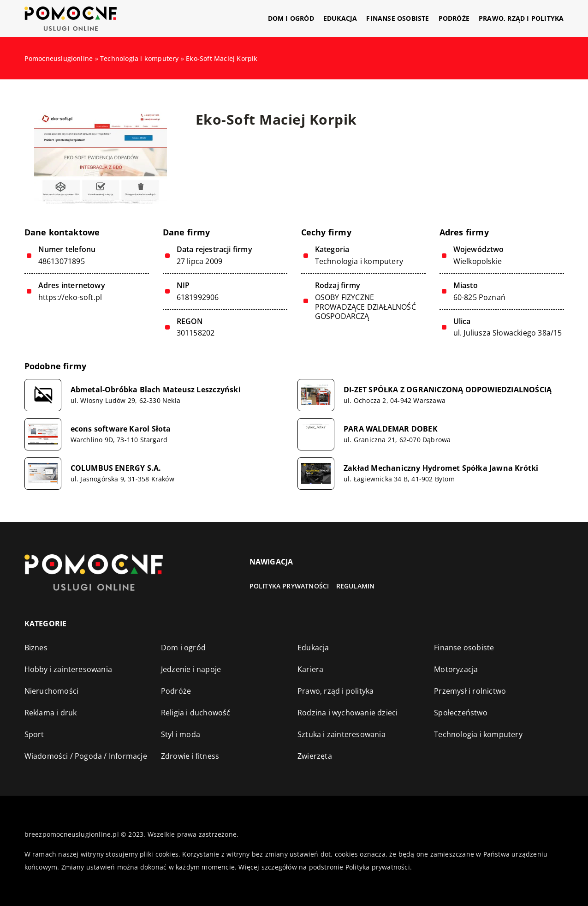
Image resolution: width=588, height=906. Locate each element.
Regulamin (356, 586)
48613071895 (62, 261)
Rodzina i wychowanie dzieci (347, 713)
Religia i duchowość (196, 713)
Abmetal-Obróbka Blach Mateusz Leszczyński (156, 390)
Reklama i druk (51, 713)
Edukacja (340, 18)
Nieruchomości (52, 691)
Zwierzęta (315, 756)
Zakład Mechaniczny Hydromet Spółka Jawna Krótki (441, 468)
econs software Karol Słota (121, 429)
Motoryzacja (456, 669)
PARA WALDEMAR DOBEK (391, 429)
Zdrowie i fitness (190, 756)
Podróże (454, 18)
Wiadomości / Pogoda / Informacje (86, 756)
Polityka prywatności (289, 586)
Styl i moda (181, 734)
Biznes (36, 648)
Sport (34, 734)
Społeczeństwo (461, 713)
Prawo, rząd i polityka (521, 18)
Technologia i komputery (359, 261)
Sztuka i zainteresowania (342, 734)
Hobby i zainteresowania (68, 669)
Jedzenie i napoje (191, 669)
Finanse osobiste (398, 18)
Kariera (310, 669)
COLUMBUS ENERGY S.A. (116, 468)
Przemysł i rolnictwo (470, 691)
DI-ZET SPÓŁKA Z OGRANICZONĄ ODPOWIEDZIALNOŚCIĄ (448, 390)
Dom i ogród (291, 18)
